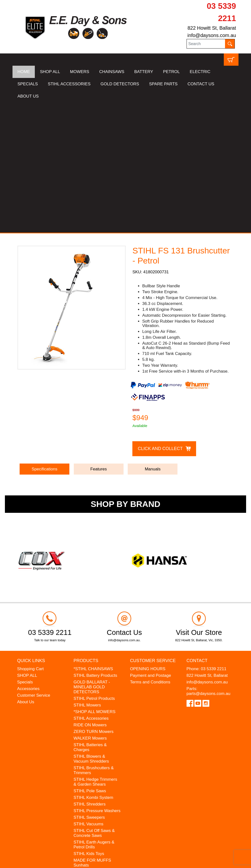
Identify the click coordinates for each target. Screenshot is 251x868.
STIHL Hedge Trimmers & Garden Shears (95, 652)
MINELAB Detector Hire (96, 766)
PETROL (171, 72)
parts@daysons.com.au (208, 563)
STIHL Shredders (90, 674)
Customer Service (34, 565)
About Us (26, 572)
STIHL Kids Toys (89, 723)
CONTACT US (201, 84)
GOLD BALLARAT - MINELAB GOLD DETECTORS (92, 557)
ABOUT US (28, 96)
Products (86, 530)
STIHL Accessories (91, 588)
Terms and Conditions (150, 552)
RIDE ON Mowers (90, 595)
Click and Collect (160, 318)
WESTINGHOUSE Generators (91, 757)
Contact (197, 530)
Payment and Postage (150, 545)
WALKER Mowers (90, 608)
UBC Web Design (63, 861)
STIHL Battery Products (95, 545)
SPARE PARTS (163, 84)
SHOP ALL (50, 72)
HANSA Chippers (89, 748)
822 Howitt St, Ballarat (212, 28)
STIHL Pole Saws (90, 661)
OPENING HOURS (148, 539)
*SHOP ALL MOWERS (94, 582)
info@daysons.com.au (212, 35)
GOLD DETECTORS (120, 84)
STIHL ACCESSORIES (69, 84)
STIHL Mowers (87, 575)
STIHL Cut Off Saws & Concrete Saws (94, 703)
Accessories (28, 559)
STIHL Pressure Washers (97, 681)
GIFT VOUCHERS (91, 773)
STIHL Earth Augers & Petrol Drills (94, 714)
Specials (25, 552)
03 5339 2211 (213, 539)
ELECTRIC (200, 72)
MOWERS (80, 72)
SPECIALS (28, 84)
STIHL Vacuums (88, 694)
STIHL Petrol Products (94, 568)
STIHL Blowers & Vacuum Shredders (91, 629)
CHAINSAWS (112, 72)
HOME (24, 72)
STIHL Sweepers (89, 687)
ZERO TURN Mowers (94, 601)
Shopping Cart (31, 539)
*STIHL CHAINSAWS (93, 539)
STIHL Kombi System (93, 667)
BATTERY (144, 72)
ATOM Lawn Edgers (92, 742)
